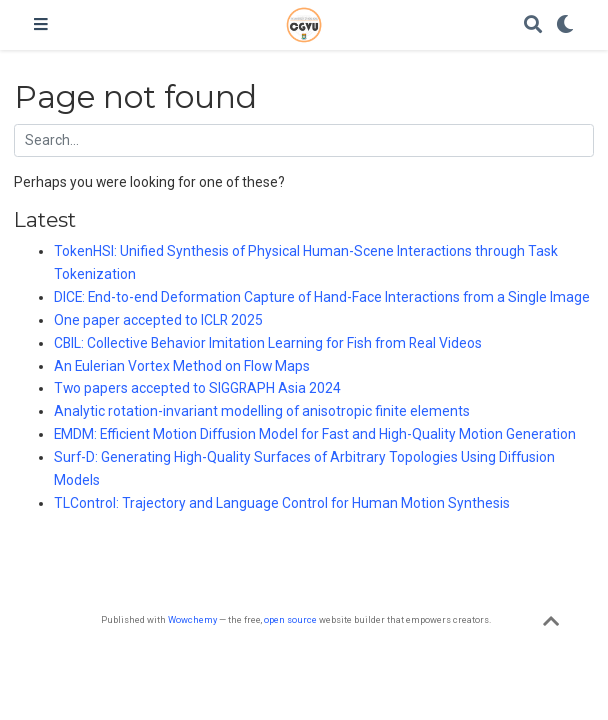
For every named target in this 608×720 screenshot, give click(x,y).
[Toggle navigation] (41, 25)
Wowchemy (192, 619)
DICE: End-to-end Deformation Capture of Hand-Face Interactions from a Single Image (322, 297)
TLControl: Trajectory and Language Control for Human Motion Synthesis (282, 503)
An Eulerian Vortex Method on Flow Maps (182, 366)
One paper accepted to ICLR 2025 (158, 320)
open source (290, 619)
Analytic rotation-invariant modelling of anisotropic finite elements (262, 411)
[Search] (533, 25)
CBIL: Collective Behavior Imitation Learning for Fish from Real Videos (268, 343)
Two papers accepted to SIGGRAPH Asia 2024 (197, 388)
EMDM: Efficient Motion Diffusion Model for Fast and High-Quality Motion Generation (315, 434)
